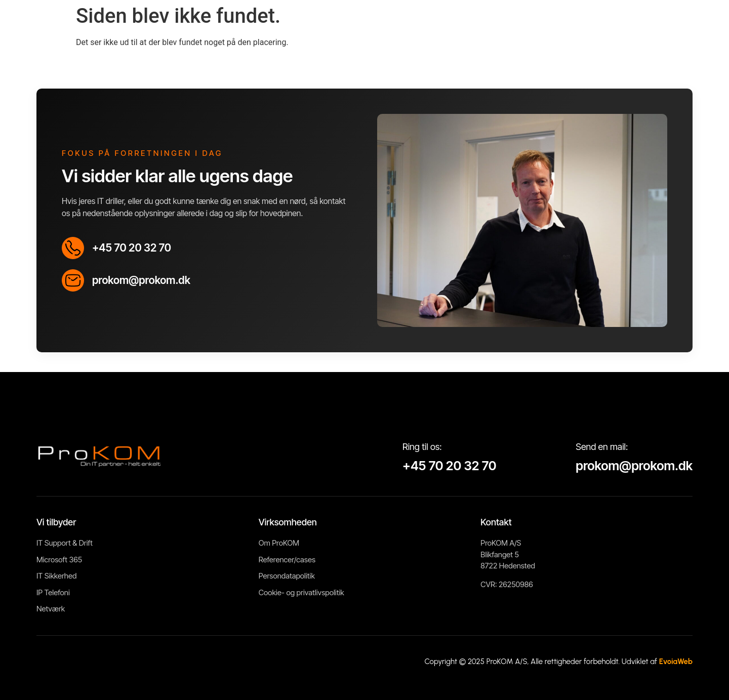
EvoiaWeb (676, 662)
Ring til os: (422, 447)
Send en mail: (602, 447)
